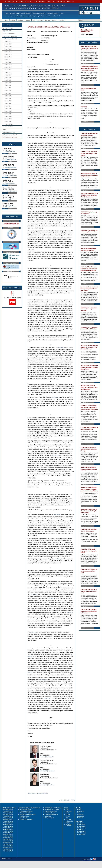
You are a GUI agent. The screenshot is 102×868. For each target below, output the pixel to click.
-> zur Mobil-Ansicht (8, 25)
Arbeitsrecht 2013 (8, 831)
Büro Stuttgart (81, 835)
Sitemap (68, 823)
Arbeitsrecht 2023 (8, 815)
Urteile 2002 (8, 93)
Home (6, 13)
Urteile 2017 (8, 54)
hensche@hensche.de (47, 757)
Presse (62, 13)
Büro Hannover (82, 828)
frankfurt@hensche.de (10, 160)
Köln (34, 20)
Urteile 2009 (8, 75)
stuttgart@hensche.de (10, 207)
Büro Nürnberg (81, 833)
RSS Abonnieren (7, 859)
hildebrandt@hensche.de (47, 771)
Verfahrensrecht (49, 818)
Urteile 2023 (8, 41)
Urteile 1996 (8, 109)
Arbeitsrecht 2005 (8, 844)
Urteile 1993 (8, 116)
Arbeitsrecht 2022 (8, 816)
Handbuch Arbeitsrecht (26, 13)
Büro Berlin (80, 823)
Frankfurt (13, 20)
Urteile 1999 (8, 101)
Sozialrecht (48, 816)
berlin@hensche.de (10, 152)
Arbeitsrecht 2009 (8, 838)
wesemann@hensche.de (47, 785)
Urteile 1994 (8, 114)
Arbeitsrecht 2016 (8, 826)
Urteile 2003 (8, 91)
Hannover (28, 20)
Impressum (80, 815)
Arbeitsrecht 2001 (8, 851)
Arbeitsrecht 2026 (8, 810)
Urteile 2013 (8, 65)
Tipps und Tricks (7, 31)
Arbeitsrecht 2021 (8, 818)
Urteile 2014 (8, 62)
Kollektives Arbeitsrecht (51, 815)
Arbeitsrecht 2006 (8, 843)
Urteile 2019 (8, 49)
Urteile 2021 (8, 44)
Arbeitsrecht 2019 (8, 821)
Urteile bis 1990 (9, 124)
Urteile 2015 (8, 60)
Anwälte (61, 20)
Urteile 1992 (8, 119)
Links (67, 818)
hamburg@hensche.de (11, 167)
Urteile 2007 (8, 80)
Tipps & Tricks (20, 16)
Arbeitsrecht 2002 (8, 849)
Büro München (81, 831)
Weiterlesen (85, 63)
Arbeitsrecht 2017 (8, 824)
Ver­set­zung (61, 348)
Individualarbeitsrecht (51, 811)
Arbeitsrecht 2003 (8, 848)
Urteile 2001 (8, 96)
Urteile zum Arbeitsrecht (52, 13)
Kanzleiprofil (57, 16)
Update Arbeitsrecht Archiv (10, 138)
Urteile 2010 (8, 72)
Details (10, 154)
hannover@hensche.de (11, 175)
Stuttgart (55, 20)
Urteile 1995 (8, 111)
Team (79, 813)
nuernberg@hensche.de (11, 199)
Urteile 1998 (8, 103)
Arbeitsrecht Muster (30, 16)
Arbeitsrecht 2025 (8, 811)
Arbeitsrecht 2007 (8, 841)
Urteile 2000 (8, 98)
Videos (4, 130)
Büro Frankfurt (81, 825)
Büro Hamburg (81, 826)
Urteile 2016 (8, 57)
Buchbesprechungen (26, 810)
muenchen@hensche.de (11, 191)
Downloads (69, 811)
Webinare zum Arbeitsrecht (10, 135)
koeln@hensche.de (10, 183)
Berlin (7, 20)
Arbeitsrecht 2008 (8, 839)
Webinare (50, 16)
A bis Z (68, 810)
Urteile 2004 (8, 88)
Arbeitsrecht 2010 (8, 836)
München (40, 20)
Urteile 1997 (8, 106)
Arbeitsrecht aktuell (14, 13)
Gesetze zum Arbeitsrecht (39, 13)
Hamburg (20, 20)
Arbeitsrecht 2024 (8, 813)
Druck (67, 813)
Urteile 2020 (8, 47)
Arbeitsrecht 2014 (8, 829)
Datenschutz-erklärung (81, 817)
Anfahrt (4, 154)
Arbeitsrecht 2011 (8, 834)
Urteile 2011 (8, 70)
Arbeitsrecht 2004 (8, 846)
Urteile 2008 (8, 78)
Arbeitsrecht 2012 (8, 833)
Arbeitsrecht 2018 (8, 823)
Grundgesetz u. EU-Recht (52, 810)
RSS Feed (69, 820)
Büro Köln (80, 830)
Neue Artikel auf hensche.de (28, 815)
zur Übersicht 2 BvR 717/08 (67, 800)
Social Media (69, 821)
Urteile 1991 (8, 122)
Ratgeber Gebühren (41, 16)
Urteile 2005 (8, 85)
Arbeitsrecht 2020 (8, 820)
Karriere (68, 815)
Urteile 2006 (8, 83)
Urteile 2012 (8, 67)
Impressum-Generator (10, 16)
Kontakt (68, 816)
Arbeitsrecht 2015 (8, 828)
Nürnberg (47, 20)
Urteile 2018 (8, 52)
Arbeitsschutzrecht (50, 813)
